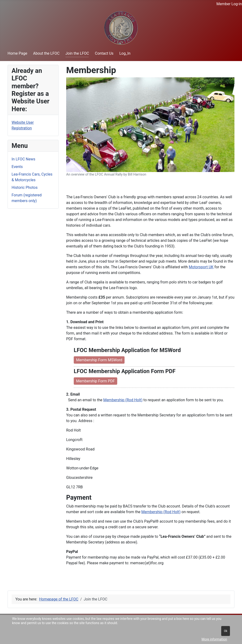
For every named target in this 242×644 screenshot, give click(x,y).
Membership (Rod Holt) (123, 400)
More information (214, 639)
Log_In (125, 53)
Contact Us (104, 53)
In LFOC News (23, 159)
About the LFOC (46, 53)
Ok (225, 631)
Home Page (17, 53)
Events (17, 167)
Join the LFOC (77, 53)
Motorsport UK (201, 267)
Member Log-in (229, 4)
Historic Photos (25, 187)
